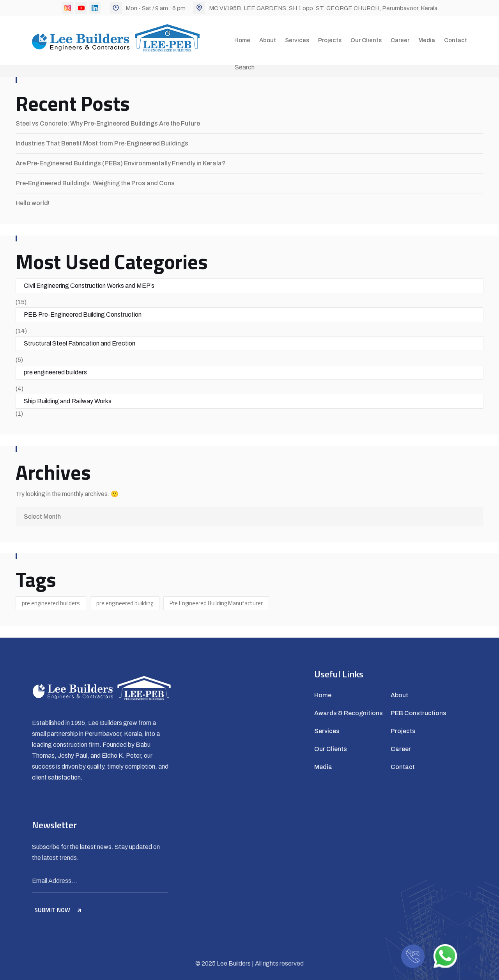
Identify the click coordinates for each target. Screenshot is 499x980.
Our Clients (366, 40)
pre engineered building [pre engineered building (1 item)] (125, 603)
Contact (456, 40)
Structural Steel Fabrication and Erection (80, 343)
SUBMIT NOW (59, 910)
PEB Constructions (418, 713)
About (268, 40)
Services (297, 40)
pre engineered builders (55, 372)
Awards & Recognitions (349, 713)
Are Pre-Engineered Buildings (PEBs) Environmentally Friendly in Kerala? (121, 163)
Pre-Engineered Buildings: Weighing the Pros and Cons (95, 183)
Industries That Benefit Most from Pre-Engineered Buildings (102, 143)
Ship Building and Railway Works (68, 401)
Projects (330, 40)
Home (242, 40)
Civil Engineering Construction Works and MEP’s (89, 286)
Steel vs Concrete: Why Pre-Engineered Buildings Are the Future (108, 123)
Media (427, 40)
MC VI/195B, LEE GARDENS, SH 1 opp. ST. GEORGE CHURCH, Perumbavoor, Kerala (323, 8)
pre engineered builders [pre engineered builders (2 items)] (51, 603)
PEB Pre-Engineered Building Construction (83, 315)
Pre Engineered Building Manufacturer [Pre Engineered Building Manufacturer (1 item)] (216, 603)
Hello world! (33, 203)
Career (400, 40)
